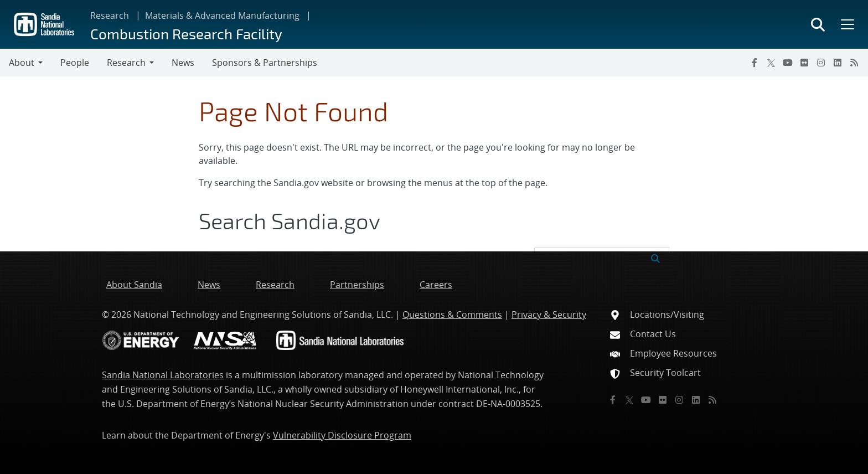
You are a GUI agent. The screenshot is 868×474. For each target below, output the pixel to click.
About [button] (22, 63)
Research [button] (126, 63)
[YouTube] (788, 63)
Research (110, 16)
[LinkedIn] (838, 63)
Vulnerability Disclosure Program (342, 435)
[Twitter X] (771, 63)
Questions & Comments (452, 315)
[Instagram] (821, 63)
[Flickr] (804, 63)
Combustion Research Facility (186, 34)
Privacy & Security (549, 315)
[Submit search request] (655, 257)
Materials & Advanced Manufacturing (222, 16)
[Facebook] (755, 63)
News (183, 63)
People (75, 63)
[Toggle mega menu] (846, 24)
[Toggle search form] (818, 24)
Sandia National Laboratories (163, 375)
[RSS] (854, 63)
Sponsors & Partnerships (265, 63)
